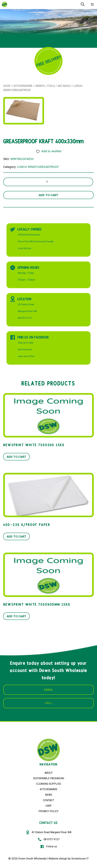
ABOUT (49, 773)
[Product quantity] (48, 182)
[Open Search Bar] (83, 5)
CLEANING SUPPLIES (49, 784)
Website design (58, 858)
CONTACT (48, 800)
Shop (7, 86)
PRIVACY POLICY (48, 811)
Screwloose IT (80, 858)
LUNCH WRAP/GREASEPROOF (38, 167)
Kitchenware (23, 86)
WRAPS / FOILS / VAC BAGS (53, 86)
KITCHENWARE (49, 789)
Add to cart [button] (16, 457)
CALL (49, 703)
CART (49, 806)
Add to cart (48, 195)
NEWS (49, 795)
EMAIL (49, 690)
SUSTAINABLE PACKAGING (49, 778)
